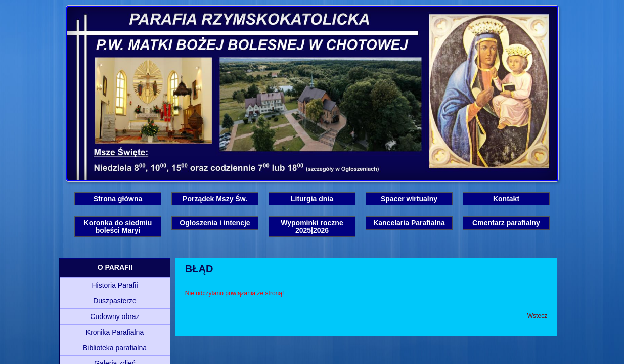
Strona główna (118, 199)
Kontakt (506, 199)
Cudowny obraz (115, 316)
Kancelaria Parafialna (409, 223)
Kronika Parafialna (115, 332)
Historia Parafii (115, 285)
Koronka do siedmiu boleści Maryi (118, 226)
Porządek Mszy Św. (215, 199)
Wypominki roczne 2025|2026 (312, 226)
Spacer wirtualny (409, 199)
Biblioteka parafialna (115, 348)
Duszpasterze (115, 301)
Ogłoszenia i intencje (215, 223)
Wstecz (537, 316)
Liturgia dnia (312, 199)
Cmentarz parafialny (506, 223)
